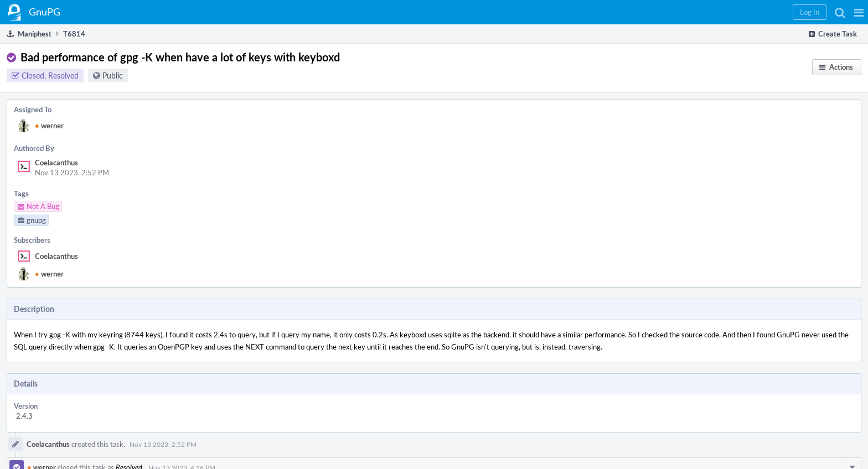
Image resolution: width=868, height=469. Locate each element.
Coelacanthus (56, 163)
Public (113, 75)
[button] (859, 12)
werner (49, 126)
